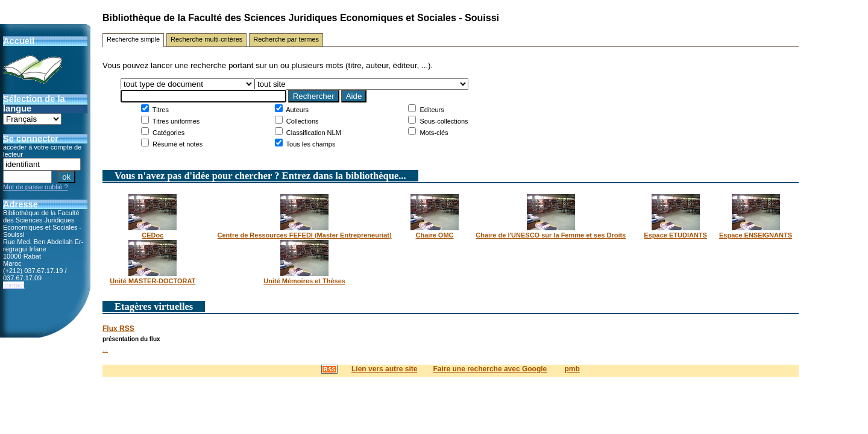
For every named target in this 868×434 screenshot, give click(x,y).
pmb (572, 369)
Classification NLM (313, 133)
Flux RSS (118, 329)
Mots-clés (433, 133)
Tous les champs (310, 144)
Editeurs (431, 110)
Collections (302, 121)
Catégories (168, 133)
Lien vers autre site (384, 369)
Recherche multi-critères (206, 39)
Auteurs (297, 110)
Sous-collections (443, 121)
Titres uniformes (175, 121)
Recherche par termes (286, 39)
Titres (160, 110)
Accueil (19, 41)
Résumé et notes (177, 144)
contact (14, 285)
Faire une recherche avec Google (490, 369)
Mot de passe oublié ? (36, 187)
